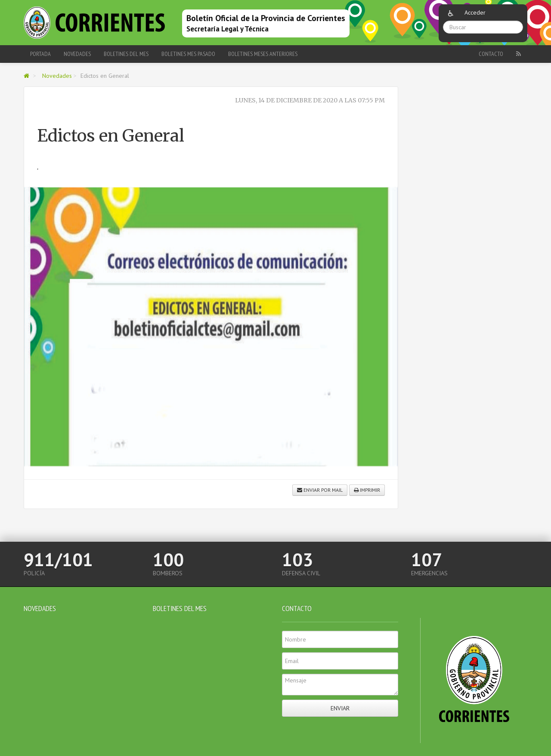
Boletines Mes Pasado (188, 54)
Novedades (77, 54)
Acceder (475, 12)
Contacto (491, 54)
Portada (40, 54)
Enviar (340, 708)
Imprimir (367, 490)
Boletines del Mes (126, 54)
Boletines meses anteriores (263, 54)
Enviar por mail (320, 490)
